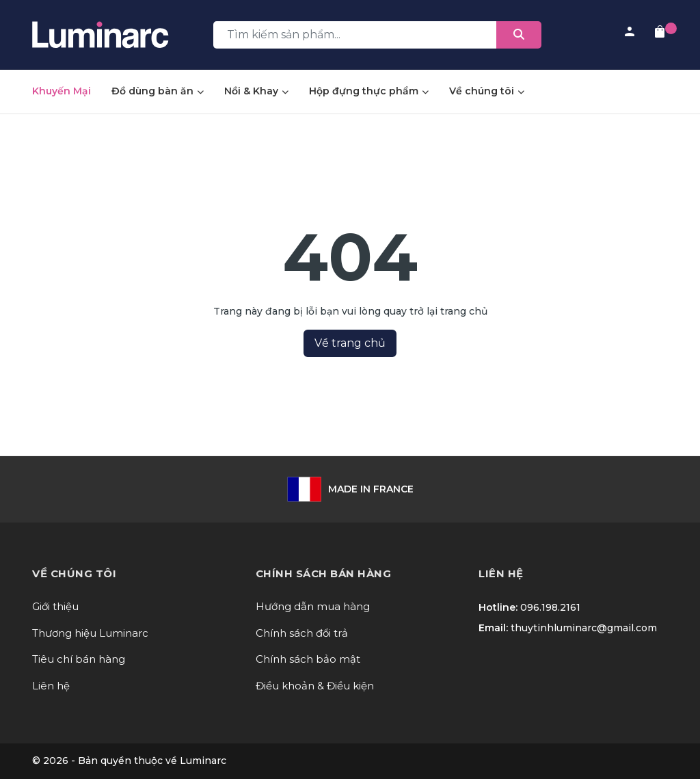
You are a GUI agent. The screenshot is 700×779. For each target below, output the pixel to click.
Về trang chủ (350, 343)
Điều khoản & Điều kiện (315, 686)
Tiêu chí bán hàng (79, 659)
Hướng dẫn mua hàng (313, 606)
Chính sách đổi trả (302, 633)
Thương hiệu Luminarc (90, 633)
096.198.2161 (550, 607)
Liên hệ (51, 686)
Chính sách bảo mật (308, 659)
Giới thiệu (55, 606)
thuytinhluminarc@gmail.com (584, 628)
